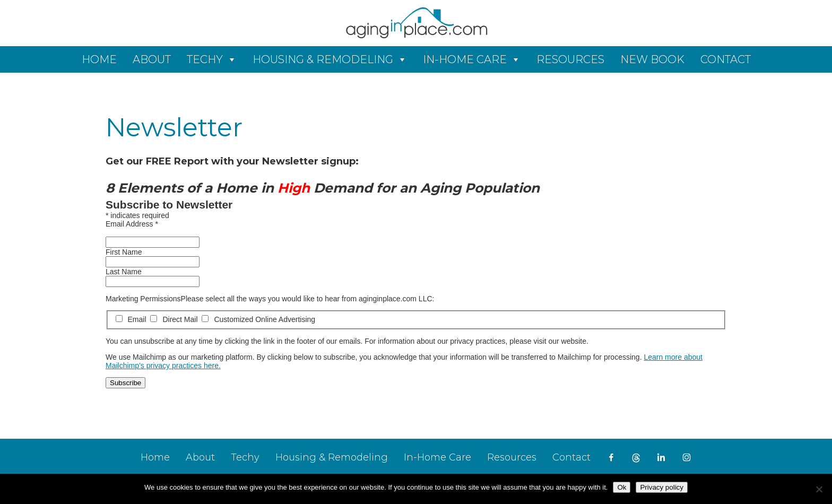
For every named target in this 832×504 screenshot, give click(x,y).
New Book (652, 59)
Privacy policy (661, 487)
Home (99, 59)
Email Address (132, 224)
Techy (205, 59)
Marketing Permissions (143, 299)
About (152, 59)
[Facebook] (611, 457)
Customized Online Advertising (258, 319)
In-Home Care (465, 59)
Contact (726, 59)
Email (132, 319)
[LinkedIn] (661, 457)
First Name (124, 252)
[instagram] (687, 457)
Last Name (124, 272)
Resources (570, 59)
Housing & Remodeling (323, 59)
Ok (622, 487)
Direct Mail (175, 319)
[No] (819, 489)
